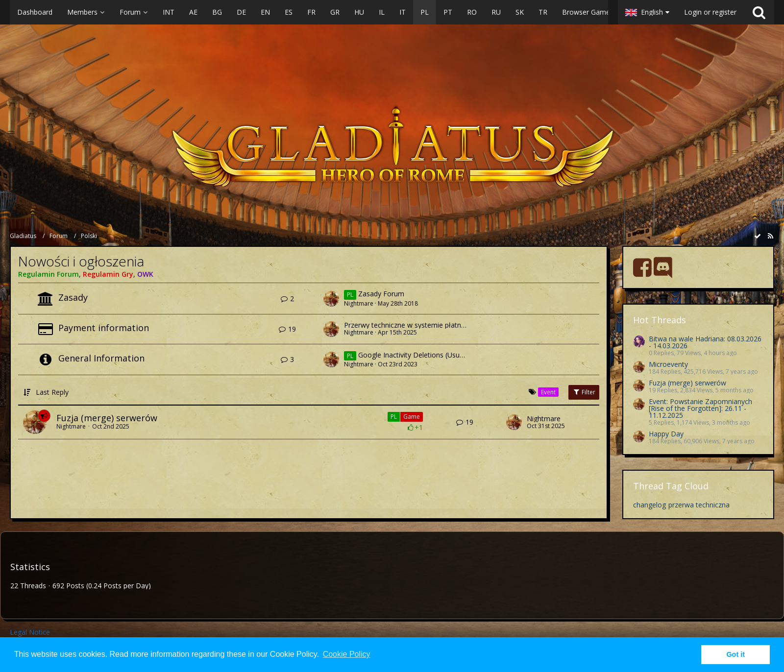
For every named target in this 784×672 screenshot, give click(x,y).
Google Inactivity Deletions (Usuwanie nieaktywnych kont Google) (462, 355)
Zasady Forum (381, 294)
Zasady (73, 297)
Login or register (710, 12)
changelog (649, 505)
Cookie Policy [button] (347, 654)
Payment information (104, 328)
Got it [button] (735, 654)
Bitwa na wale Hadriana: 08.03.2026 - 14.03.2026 (705, 342)
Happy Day (666, 434)
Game (412, 417)
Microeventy (668, 364)
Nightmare (359, 303)
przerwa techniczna (699, 505)
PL (394, 417)
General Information (101, 358)
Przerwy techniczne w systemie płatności (409, 325)
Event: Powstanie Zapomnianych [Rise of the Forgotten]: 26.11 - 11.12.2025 (700, 408)
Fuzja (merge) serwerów (107, 418)
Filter (584, 392)
